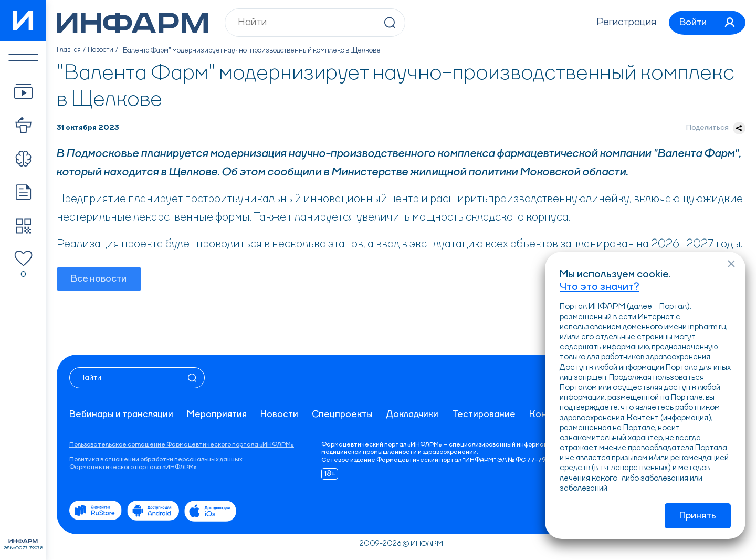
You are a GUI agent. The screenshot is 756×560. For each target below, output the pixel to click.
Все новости (99, 279)
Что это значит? (600, 286)
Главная (70, 50)
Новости (103, 50)
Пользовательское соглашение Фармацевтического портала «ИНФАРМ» (182, 445)
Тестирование (488, 415)
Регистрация (622, 23)
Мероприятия (219, 415)
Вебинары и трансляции (122, 415)
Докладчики (416, 415)
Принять (698, 516)
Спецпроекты (345, 415)
